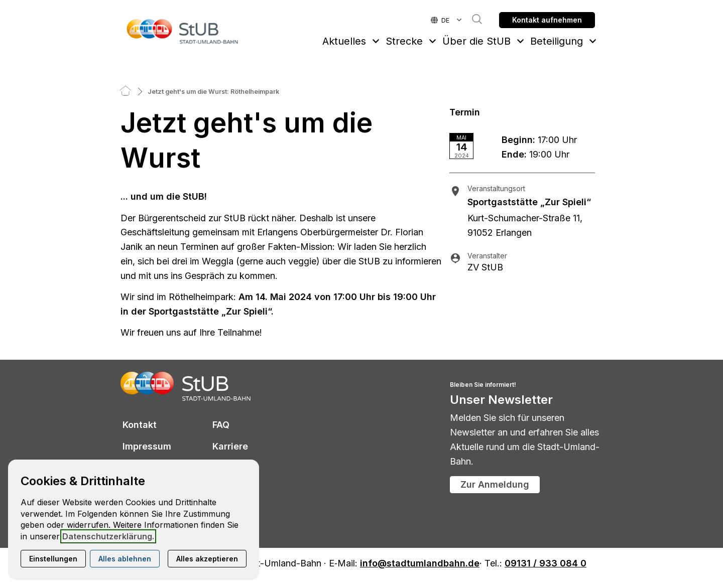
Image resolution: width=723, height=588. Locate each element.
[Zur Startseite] (183, 31)
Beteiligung (557, 41)
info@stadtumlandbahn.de (420, 564)
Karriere (230, 446)
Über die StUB (476, 41)
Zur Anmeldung (495, 484)
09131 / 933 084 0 (546, 564)
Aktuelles (344, 41)
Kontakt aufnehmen (547, 20)
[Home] (126, 91)
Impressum (147, 446)
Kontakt (140, 425)
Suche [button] (472, 19)
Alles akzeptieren (207, 559)
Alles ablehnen (125, 559)
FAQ (221, 425)
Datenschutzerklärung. (108, 536)
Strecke (404, 41)
